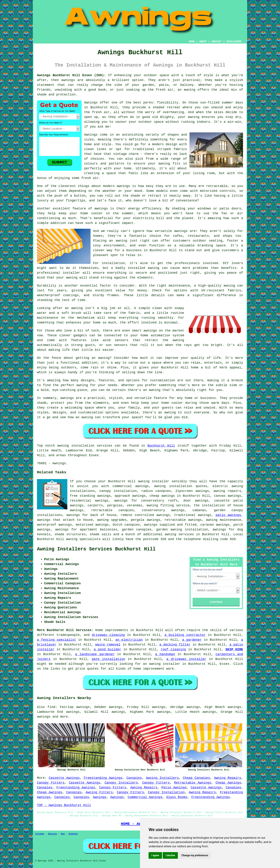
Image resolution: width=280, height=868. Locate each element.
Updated (73, 834)
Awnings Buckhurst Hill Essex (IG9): (71, 75)
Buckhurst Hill (161, 446)
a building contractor (185, 635)
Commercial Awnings (145, 797)
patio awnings (228, 515)
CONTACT (217, 42)
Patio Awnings (174, 788)
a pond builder (107, 649)
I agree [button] (155, 855)
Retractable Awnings (193, 783)
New (63, 834)
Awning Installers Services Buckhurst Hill (96, 549)
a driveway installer (186, 659)
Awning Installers (162, 778)
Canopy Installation (166, 792)
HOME (192, 42)
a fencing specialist (57, 640)
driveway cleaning (108, 635)
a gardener (192, 640)
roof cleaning (173, 649)
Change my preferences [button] (195, 855)
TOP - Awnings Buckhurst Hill (64, 805)
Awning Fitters (99, 792)
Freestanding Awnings (103, 778)
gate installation (108, 659)
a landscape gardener (95, 654)
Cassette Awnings (64, 778)
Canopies (134, 778)
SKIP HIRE (234, 649)
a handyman (165, 654)
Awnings (100, 797)
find (51, 707)
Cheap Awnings (228, 783)
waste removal (108, 645)
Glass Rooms (177, 797)
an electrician (129, 640)
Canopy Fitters (51, 783)
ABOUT (203, 42)
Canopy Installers (121, 783)
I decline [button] (170, 855)
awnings (44, 717)
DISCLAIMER (234, 42)
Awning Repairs (227, 778)
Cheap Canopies (196, 778)
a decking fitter (175, 645)
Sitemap (40, 834)
